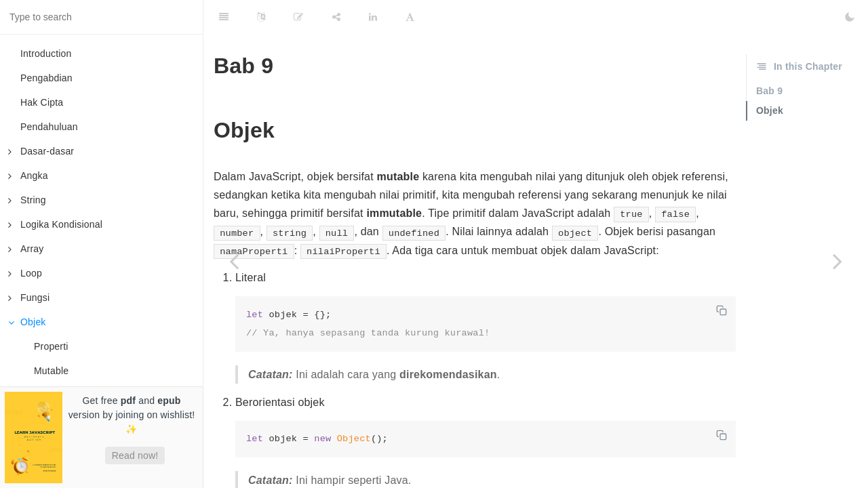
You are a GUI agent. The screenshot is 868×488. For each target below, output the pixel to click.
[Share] (336, 17)
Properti (51, 346)
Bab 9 (769, 91)
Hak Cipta (42, 102)
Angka (28, 176)
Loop (25, 273)
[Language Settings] (261, 17)
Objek (27, 322)
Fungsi (29, 298)
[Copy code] (722, 310)
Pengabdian (46, 78)
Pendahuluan (49, 127)
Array (26, 249)
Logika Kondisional (55, 224)
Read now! (135, 455)
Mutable (51, 371)
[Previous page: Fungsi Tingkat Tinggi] (234, 261)
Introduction (46, 54)
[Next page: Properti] (837, 261)
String (27, 200)
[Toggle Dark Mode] (850, 17)
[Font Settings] (410, 17)
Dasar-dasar (41, 151)
